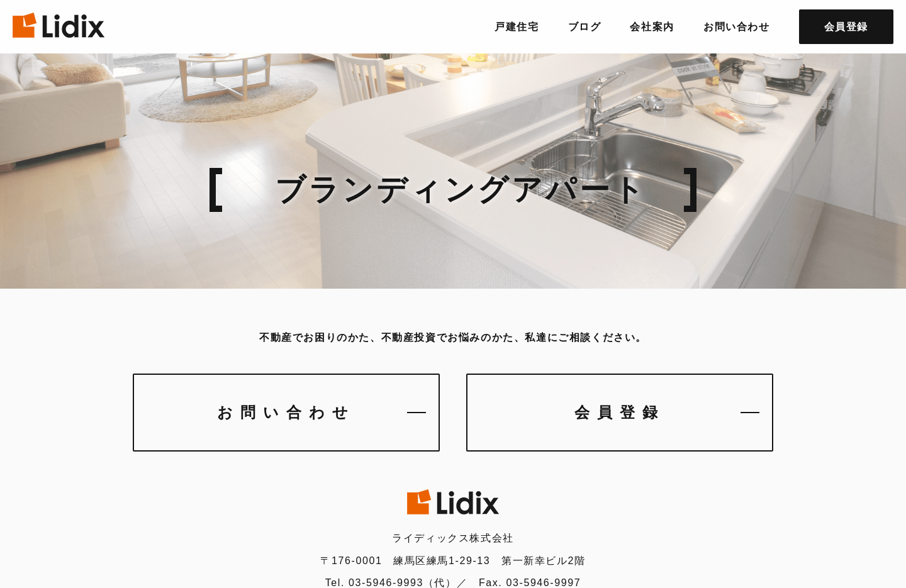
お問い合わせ (286, 412)
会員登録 (620, 412)
